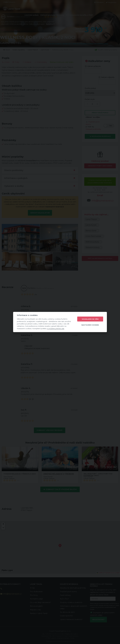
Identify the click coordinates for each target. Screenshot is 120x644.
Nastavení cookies (90, 325)
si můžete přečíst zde (56, 328)
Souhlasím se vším (90, 319)
